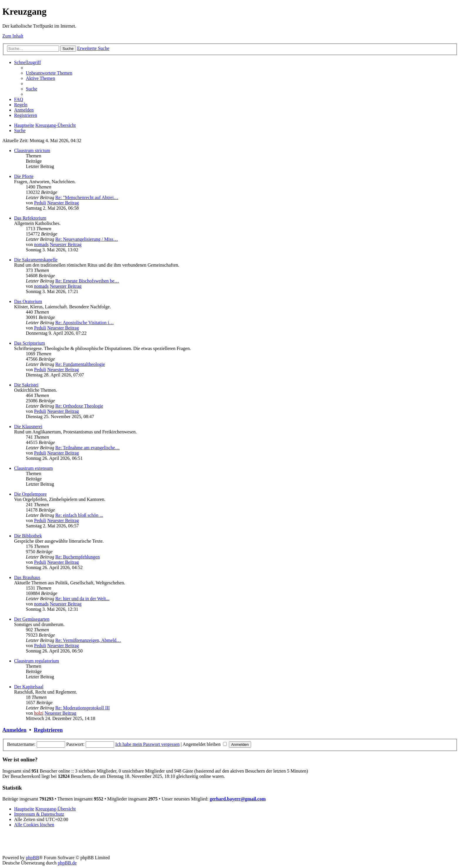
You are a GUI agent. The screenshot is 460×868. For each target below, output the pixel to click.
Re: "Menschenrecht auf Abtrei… (87, 197)
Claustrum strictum (32, 150)
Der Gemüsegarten (32, 619)
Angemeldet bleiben (205, 744)
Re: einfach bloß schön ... (79, 515)
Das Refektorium (30, 218)
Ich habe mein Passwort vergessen (147, 744)
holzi (39, 713)
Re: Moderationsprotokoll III (82, 708)
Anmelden (14, 730)
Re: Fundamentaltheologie (80, 364)
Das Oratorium (28, 301)
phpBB (32, 858)
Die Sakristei (26, 385)
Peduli (40, 203)
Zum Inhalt (13, 36)
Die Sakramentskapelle (36, 260)
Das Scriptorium (29, 343)
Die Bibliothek (28, 536)
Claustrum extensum (33, 468)
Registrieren (48, 730)
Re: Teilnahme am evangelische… (87, 448)
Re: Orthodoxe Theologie (79, 406)
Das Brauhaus (27, 577)
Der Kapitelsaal (29, 687)
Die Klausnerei (28, 427)
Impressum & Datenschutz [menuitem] (39, 814)
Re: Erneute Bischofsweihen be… (87, 281)
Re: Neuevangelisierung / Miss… (87, 239)
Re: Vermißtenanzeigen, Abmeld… (88, 640)
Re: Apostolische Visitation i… (84, 323)
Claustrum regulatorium (37, 661)
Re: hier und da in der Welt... (82, 599)
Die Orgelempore (30, 494)
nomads (41, 244)
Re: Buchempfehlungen (77, 557)
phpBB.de (67, 863)
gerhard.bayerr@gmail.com (238, 799)
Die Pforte (24, 176)
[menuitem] (49, 73)
